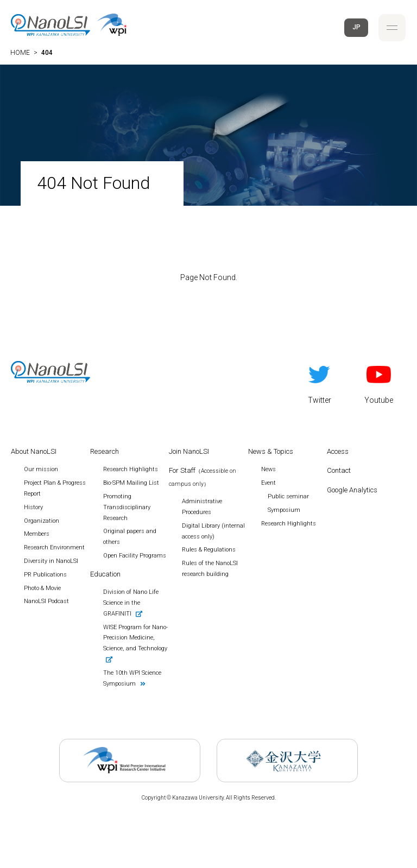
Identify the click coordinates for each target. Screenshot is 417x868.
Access (338, 451)
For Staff (203, 477)
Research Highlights (289, 524)
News (268, 469)
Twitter (320, 383)
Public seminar (288, 496)
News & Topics (271, 451)
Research (105, 451)
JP (356, 27)
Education (105, 574)
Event (268, 483)
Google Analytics (352, 490)
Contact (339, 470)
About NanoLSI (34, 451)
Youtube (379, 383)
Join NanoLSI (189, 451)
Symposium (284, 510)
